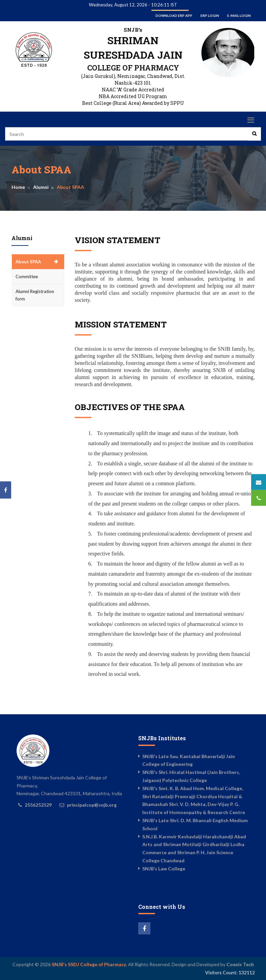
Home (18, 187)
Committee (27, 277)
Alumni (41, 187)
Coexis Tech (240, 964)
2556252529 (38, 805)
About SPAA (28, 262)
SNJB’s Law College (164, 869)
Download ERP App (174, 16)
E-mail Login (239, 16)
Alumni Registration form (35, 295)
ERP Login (210, 16)
